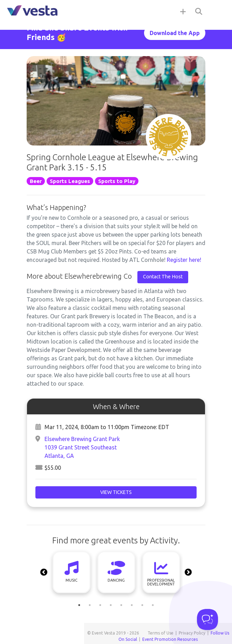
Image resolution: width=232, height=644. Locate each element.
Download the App (175, 33)
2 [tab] (90, 605)
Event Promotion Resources (170, 639)
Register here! (184, 260)
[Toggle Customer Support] (207, 619)
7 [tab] (142, 605)
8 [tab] (153, 605)
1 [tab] (79, 605)
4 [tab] (111, 605)
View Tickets (116, 492)
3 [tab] (100, 605)
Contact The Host (163, 277)
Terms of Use (161, 633)
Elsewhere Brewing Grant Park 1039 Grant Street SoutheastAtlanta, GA (82, 447)
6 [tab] (132, 605)
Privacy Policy (192, 633)
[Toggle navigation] (218, 11)
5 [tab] (121, 605)
